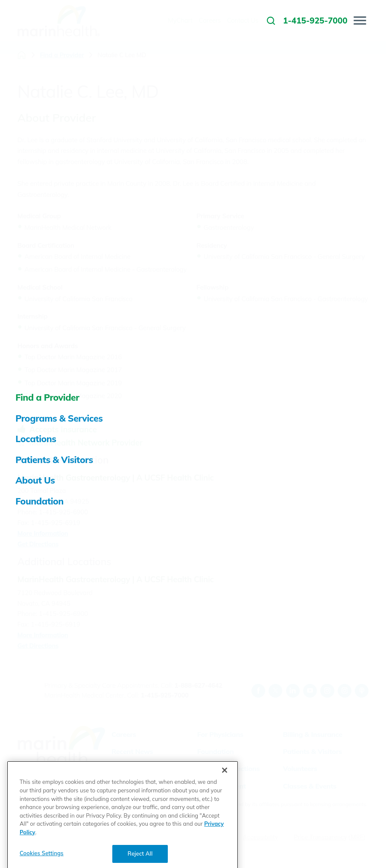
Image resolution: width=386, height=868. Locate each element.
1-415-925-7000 (165, 695)
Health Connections (228, 768)
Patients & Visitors (312, 751)
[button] (360, 21)
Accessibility (260, 837)
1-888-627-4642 (198, 685)
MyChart (125, 786)
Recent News (132, 751)
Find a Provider (62, 55)
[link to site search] (271, 21)
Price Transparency (320, 837)
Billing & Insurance (312, 734)
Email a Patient (222, 786)
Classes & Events (309, 786)
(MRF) (357, 837)
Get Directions (38, 544)
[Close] (225, 798)
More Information (43, 533)
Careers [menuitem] (210, 20)
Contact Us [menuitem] (243, 20)
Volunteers (300, 768)
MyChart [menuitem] (180, 20)
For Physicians (220, 734)
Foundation (216, 751)
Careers (124, 734)
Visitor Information (142, 768)
